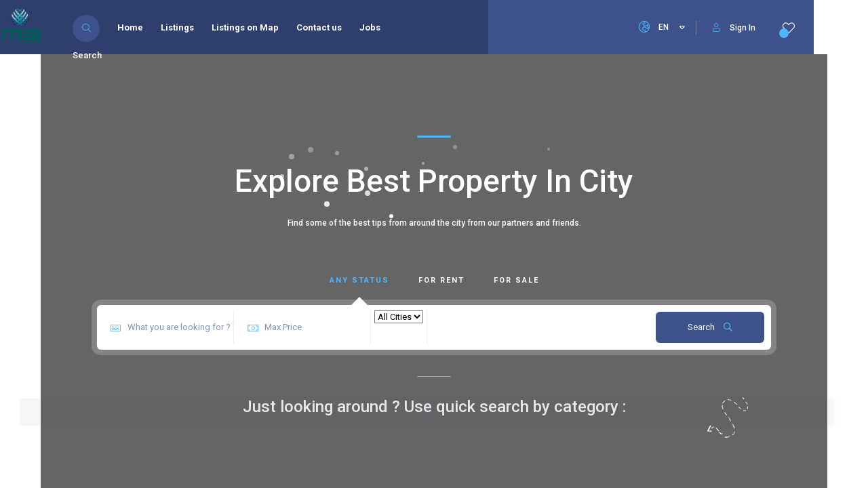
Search (710, 327)
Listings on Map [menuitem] (249, 27)
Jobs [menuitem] (373, 27)
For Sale (516, 280)
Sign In (734, 28)
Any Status (359, 280)
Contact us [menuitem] (322, 27)
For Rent (441, 280)
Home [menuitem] (134, 27)
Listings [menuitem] (181, 27)
